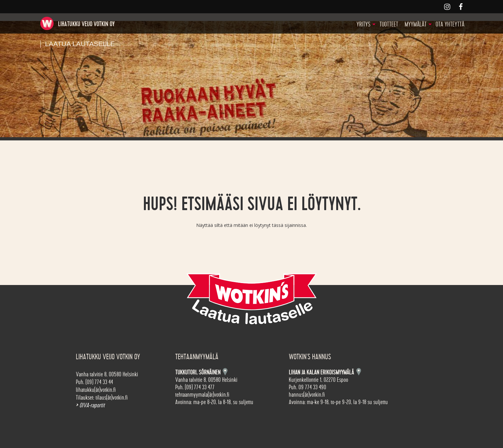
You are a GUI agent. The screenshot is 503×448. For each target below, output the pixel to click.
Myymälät (416, 24)
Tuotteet (389, 24)
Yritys (363, 24)
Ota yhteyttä (450, 24)
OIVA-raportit (90, 405)
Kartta (359, 372)
